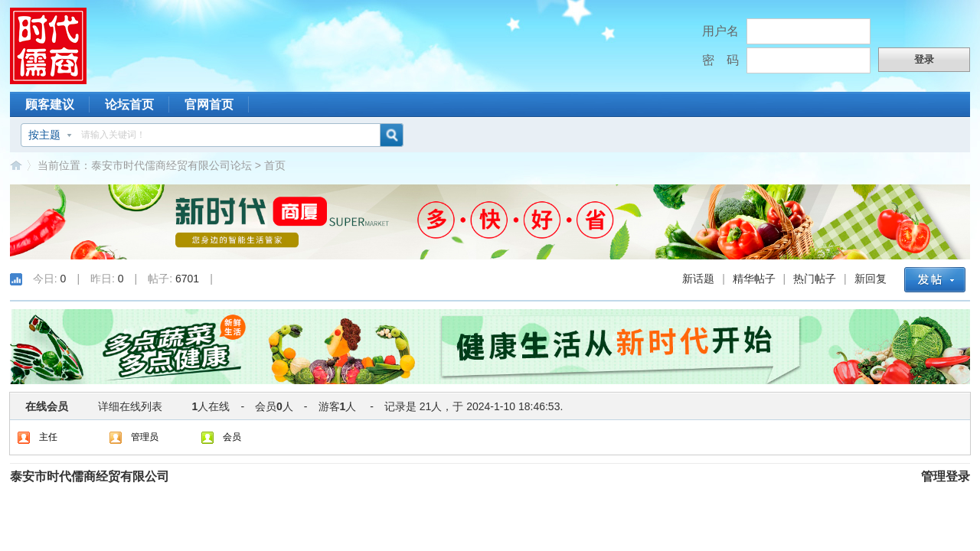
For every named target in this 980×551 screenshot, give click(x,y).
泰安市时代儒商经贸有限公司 (90, 476)
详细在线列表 (130, 406)
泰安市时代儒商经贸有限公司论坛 (171, 165)
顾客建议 (50, 104)
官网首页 (209, 104)
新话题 (698, 279)
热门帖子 (815, 279)
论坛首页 (129, 104)
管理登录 (946, 476)
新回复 (871, 279)
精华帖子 (754, 279)
